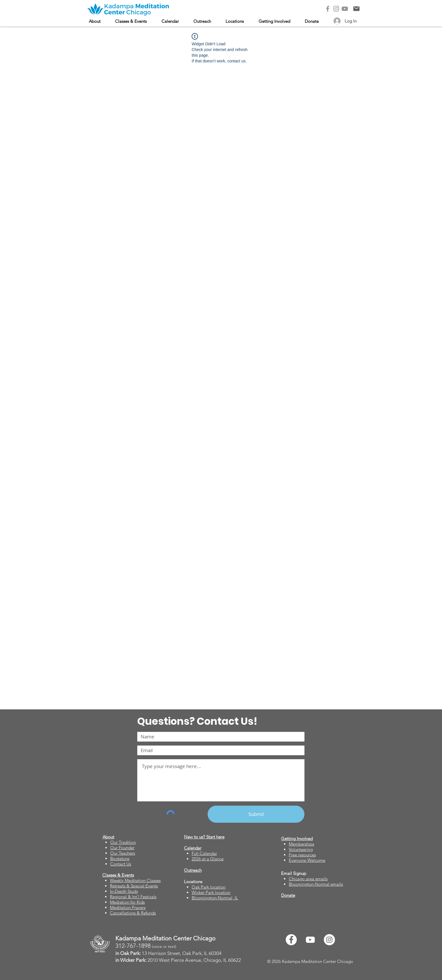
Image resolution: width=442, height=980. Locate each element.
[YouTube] (345, 9)
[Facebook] (328, 9)
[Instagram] (336, 9)
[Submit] (256, 814)
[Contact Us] (356, 9)
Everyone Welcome (307, 860)
